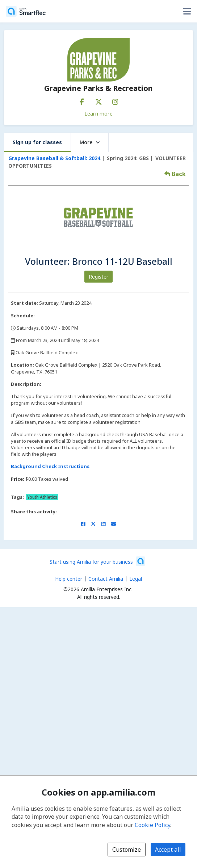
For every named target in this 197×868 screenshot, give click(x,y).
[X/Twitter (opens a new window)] (98, 100)
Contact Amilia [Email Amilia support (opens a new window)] (106, 579)
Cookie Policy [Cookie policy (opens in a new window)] (152, 825)
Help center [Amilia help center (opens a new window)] (69, 579)
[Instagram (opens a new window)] (115, 100)
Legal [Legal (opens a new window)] (136, 579)
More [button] (90, 142)
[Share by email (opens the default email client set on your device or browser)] (114, 524)
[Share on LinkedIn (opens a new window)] (103, 524)
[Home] (26, 11)
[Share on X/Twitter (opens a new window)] (93, 524)
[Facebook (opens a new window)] (82, 100)
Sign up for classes (37, 142)
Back (175, 174)
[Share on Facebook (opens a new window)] (83, 524)
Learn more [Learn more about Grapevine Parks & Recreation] (98, 113)
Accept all (168, 850)
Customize (127, 850)
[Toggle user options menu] (187, 11)
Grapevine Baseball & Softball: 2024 (54, 158)
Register (98, 277)
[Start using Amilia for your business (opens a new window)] (97, 561)
